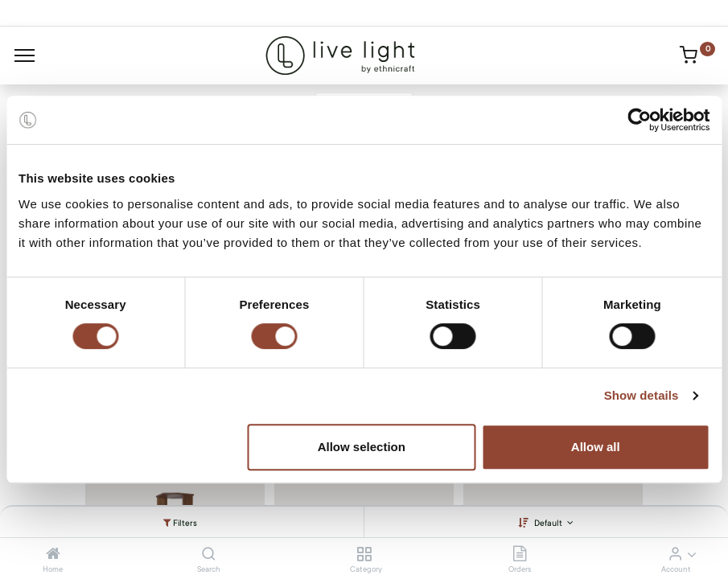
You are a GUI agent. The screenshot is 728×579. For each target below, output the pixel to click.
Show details (642, 395)
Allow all (596, 447)
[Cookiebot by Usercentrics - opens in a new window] (639, 120)
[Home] (53, 555)
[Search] (209, 555)
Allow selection (362, 447)
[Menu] (25, 55)
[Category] (364, 555)
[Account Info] (675, 555)
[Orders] (520, 555)
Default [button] (549, 523)
